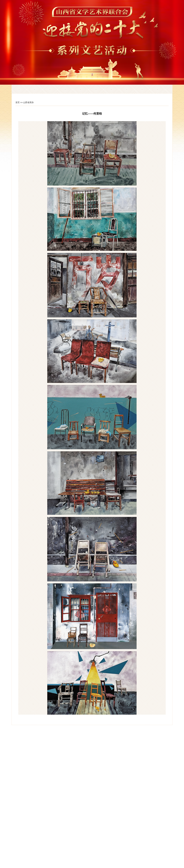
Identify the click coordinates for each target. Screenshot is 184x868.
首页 (18, 102)
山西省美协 (28, 102)
